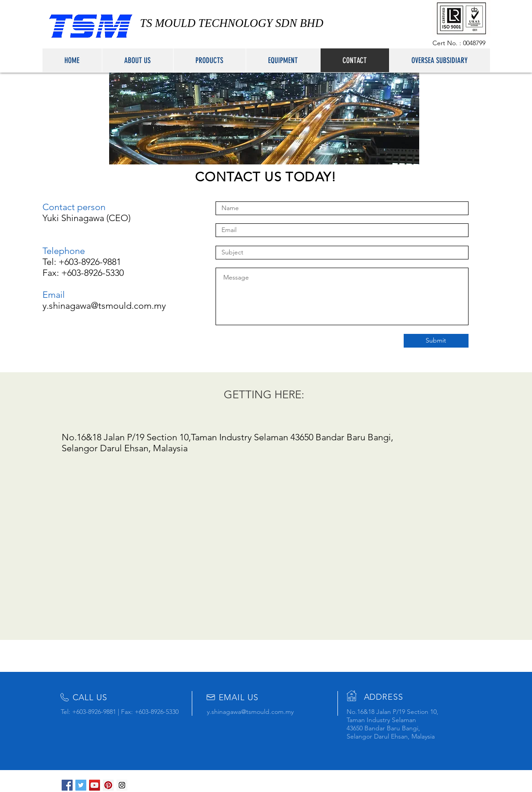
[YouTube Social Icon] (95, 785)
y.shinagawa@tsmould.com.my (104, 306)
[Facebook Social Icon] (67, 785)
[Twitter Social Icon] (81, 785)
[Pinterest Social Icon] (108, 785)
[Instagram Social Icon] (122, 785)
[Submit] (436, 341)
